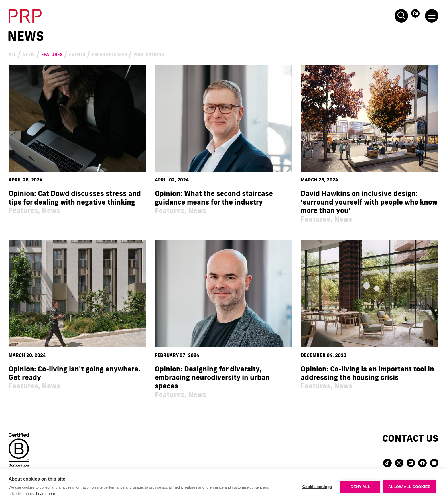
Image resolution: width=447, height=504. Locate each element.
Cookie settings (317, 487)
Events (107, 54)
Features (71, 54)
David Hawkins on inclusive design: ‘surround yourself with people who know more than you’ (369, 202)
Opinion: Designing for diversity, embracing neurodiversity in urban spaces (212, 378)
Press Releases (155, 54)
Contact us (410, 438)
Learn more (46, 494)
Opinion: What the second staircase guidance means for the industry (214, 198)
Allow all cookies (409, 487)
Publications (214, 54)
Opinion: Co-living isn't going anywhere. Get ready (74, 373)
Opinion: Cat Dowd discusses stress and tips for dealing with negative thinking (75, 198)
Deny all (360, 487)
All (15, 54)
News (37, 54)
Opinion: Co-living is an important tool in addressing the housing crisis (367, 373)
